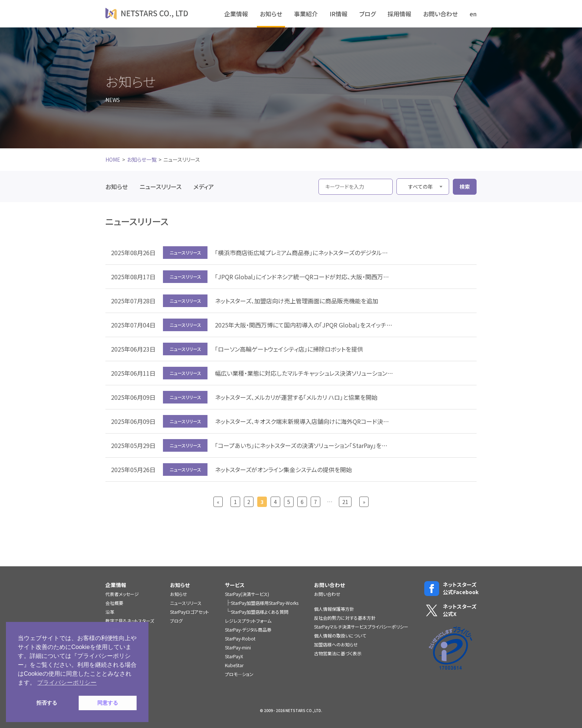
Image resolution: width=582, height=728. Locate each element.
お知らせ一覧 (142, 159)
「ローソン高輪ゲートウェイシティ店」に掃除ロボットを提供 (289, 349)
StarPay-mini (238, 647)
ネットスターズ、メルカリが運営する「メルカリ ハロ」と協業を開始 (296, 397)
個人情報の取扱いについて (340, 635)
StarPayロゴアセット (189, 612)
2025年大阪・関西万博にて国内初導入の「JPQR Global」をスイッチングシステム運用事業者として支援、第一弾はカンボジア (304, 325)
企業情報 (236, 14)
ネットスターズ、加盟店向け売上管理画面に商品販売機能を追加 (297, 301)
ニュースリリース (161, 187)
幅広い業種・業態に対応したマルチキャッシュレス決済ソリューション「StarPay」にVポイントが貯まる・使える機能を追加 (304, 373)
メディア (204, 187)
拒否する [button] (47, 703)
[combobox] (423, 187)
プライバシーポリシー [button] (67, 683)
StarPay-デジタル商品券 (248, 630)
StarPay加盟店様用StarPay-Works (265, 603)
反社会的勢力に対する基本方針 (345, 618)
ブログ (367, 14)
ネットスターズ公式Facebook (450, 588)
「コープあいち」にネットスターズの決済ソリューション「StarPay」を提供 (304, 445)
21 (345, 502)
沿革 (110, 612)
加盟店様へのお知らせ (336, 644)
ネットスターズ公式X (450, 610)
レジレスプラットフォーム (248, 621)
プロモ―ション (239, 674)
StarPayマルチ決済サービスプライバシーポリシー (361, 627)
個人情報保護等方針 (334, 609)
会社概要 (114, 603)
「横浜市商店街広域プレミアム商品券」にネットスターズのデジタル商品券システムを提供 (304, 253)
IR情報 (339, 14)
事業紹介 (306, 14)
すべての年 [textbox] (421, 187)
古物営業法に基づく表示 (338, 653)
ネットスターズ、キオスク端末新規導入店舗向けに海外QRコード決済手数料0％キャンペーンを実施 (304, 421)
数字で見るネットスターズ (130, 621)
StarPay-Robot (240, 638)
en (473, 14)
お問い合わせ (440, 14)
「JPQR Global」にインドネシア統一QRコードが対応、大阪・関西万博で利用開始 (304, 277)
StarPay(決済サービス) (247, 594)
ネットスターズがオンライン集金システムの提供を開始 (283, 470)
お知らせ (271, 14)
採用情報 (399, 14)
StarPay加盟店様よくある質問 (260, 612)
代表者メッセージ (122, 594)
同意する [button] (108, 703)
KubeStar (234, 665)
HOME (113, 159)
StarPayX (234, 656)
